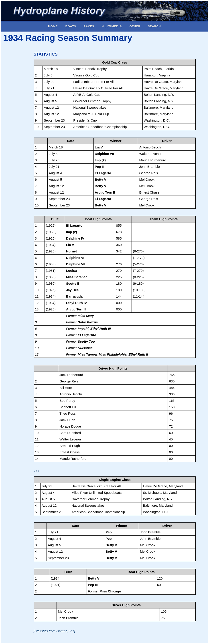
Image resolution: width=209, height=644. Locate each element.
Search (154, 26)
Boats (71, 26)
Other (135, 26)
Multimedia (112, 26)
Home (53, 26)
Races (89, 26)
